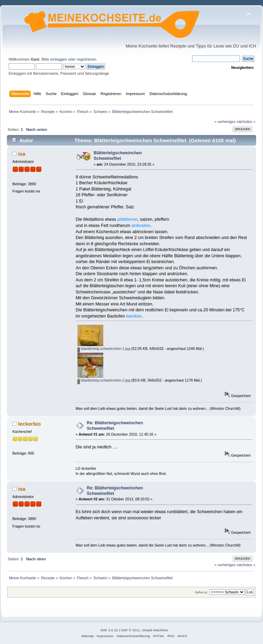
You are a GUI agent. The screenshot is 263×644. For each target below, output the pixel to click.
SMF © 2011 (130, 630)
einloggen (59, 59)
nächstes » (246, 122)
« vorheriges (225, 122)
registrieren (86, 59)
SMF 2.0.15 (109, 630)
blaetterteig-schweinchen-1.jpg (104, 349)
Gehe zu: (202, 592)
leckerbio (30, 424)
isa (22, 154)
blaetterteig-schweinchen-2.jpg (104, 380)
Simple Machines (155, 630)
